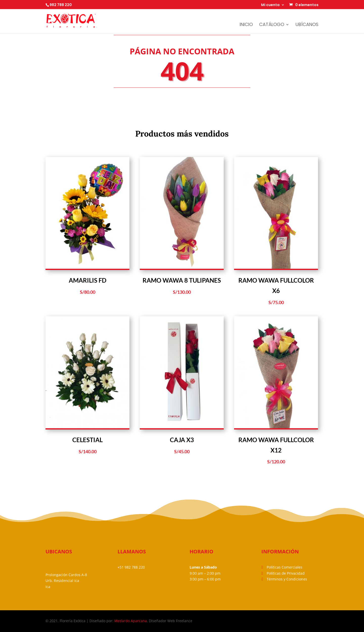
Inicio (246, 25)
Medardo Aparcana (131, 621)
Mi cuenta (270, 5)
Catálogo (272, 25)
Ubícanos (307, 25)
